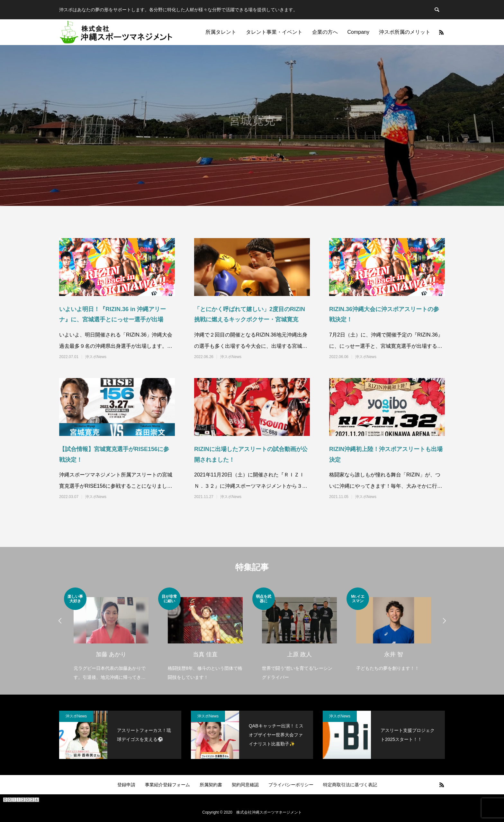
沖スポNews (96, 357)
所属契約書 (211, 785)
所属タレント (221, 32)
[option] (111, 635)
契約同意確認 (245, 785)
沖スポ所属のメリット (405, 32)
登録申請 (126, 785)
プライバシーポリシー (291, 785)
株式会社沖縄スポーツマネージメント (269, 812)
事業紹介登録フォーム (167, 785)
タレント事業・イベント (274, 32)
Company (358, 32)
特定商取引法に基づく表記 (350, 785)
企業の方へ (325, 32)
